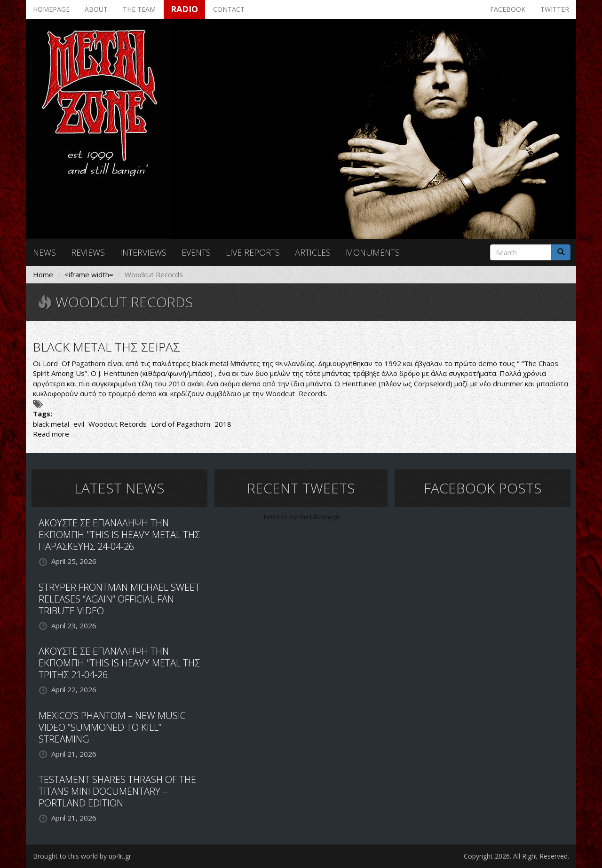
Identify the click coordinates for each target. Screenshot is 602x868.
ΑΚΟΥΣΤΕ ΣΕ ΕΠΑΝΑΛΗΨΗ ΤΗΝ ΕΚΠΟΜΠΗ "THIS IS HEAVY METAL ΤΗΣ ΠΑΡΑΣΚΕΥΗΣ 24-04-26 (119, 535)
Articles (313, 252)
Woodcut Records (118, 424)
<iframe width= (89, 274)
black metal (51, 424)
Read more (51, 434)
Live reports (253, 252)
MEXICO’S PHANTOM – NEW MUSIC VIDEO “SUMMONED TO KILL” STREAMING (112, 727)
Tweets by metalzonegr (301, 516)
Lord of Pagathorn (181, 424)
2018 (223, 424)
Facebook (508, 9)
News (44, 252)
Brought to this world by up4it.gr (82, 856)
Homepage (51, 9)
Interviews (143, 252)
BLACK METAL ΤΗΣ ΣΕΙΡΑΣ (107, 347)
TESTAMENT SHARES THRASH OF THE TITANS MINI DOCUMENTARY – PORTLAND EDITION (117, 791)
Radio (184, 9)
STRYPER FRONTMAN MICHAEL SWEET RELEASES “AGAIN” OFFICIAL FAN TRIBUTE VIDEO (119, 599)
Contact (229, 9)
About (96, 9)
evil (79, 424)
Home (43, 274)
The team (139, 9)
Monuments (373, 252)
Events (196, 252)
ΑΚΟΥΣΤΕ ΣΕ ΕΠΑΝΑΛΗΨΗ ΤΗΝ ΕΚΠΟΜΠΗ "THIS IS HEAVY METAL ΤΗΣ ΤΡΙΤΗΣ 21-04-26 (119, 663)
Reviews (88, 252)
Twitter (555, 9)
